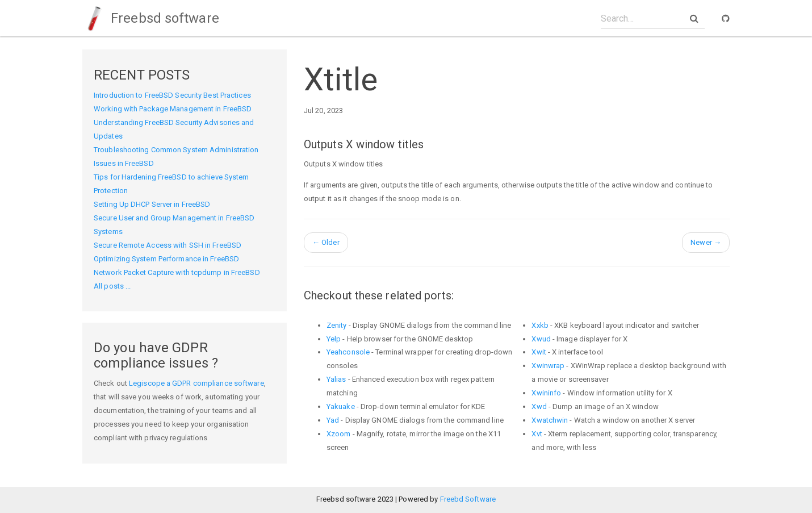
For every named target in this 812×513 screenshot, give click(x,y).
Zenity (337, 325)
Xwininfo (546, 393)
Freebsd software (151, 18)
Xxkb (540, 325)
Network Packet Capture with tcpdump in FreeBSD (177, 272)
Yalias (336, 379)
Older (326, 242)
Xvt (537, 434)
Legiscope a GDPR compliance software (196, 383)
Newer (706, 242)
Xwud (541, 339)
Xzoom (339, 434)
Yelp (334, 339)
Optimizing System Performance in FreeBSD (166, 259)
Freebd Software (468, 499)
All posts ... (112, 286)
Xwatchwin (550, 420)
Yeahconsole (348, 352)
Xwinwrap (548, 366)
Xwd (539, 406)
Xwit (539, 352)
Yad (333, 420)
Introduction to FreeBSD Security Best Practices (172, 95)
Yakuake (341, 406)
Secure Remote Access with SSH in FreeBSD (168, 245)
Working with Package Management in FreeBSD (173, 109)
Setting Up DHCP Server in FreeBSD (152, 204)
